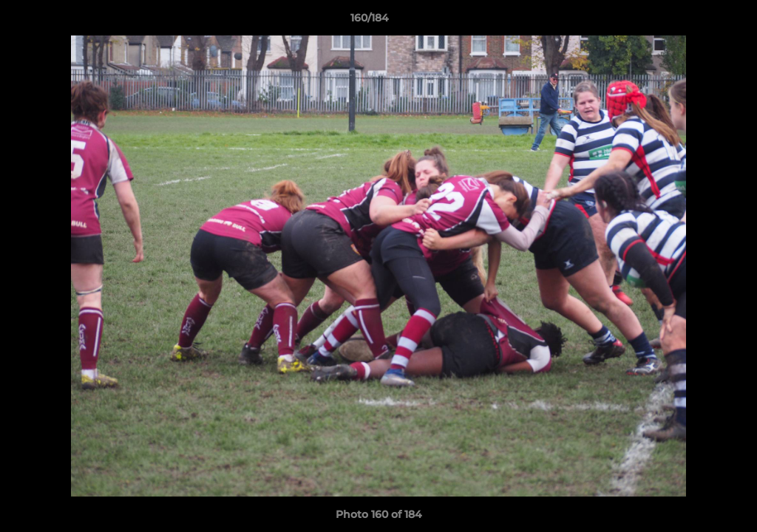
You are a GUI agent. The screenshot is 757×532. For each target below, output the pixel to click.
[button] (695, 21)
